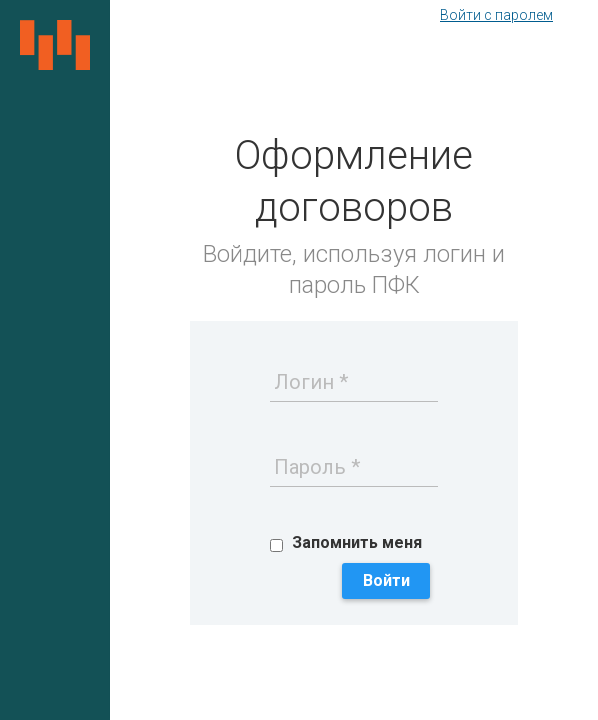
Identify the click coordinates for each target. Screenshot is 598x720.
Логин (304, 382)
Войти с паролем (496, 15)
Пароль (310, 467)
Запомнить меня (357, 542)
